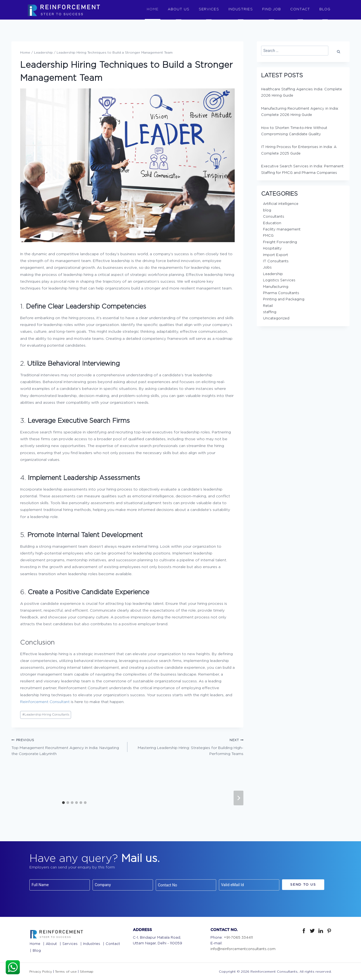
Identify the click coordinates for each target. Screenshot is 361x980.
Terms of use (66, 971)
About (51, 943)
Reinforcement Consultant (45, 701)
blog (267, 210)
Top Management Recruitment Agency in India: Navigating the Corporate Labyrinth (68, 746)
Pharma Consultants (281, 293)
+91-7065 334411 (238, 937)
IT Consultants (276, 261)
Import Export (276, 255)
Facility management (282, 229)
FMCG (268, 235)
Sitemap (87, 971)
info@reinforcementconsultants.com (243, 949)
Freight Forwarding (280, 242)
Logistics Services (279, 280)
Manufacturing (276, 286)
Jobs (267, 267)
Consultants (274, 216)
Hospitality (272, 248)
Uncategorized (276, 318)
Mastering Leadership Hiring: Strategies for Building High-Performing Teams (187, 746)
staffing (270, 312)
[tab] (63, 802)
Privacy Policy (41, 971)
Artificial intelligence (281, 203)
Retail (268, 305)
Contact (113, 943)
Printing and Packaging (284, 299)
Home (35, 943)
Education (272, 223)
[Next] (238, 797)
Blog (37, 950)
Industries (92, 943)
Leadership (273, 274)
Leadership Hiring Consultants (46, 714)
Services (70, 943)
